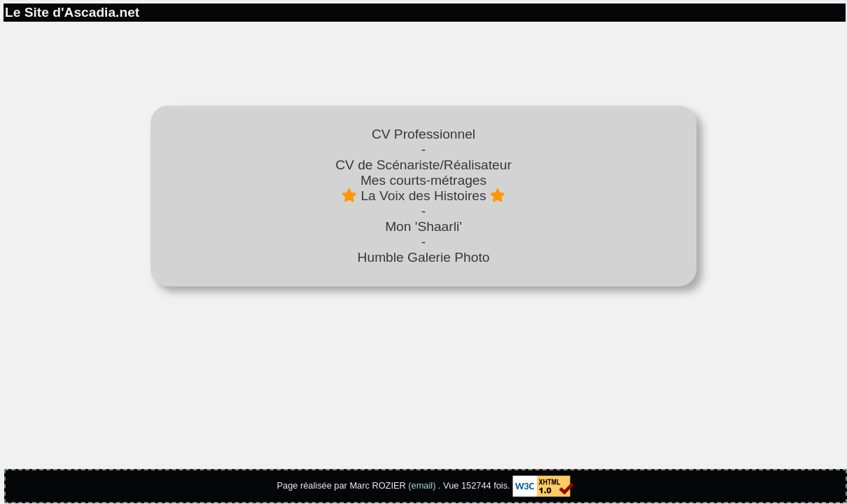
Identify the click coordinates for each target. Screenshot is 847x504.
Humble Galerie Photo (424, 257)
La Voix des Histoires (423, 196)
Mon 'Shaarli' (423, 226)
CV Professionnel (423, 134)
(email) (422, 485)
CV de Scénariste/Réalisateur (423, 165)
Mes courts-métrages (423, 180)
